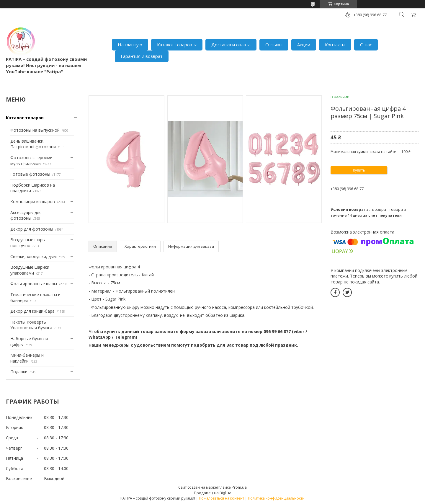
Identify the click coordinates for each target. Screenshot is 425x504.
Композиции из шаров (33, 202)
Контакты (335, 45)
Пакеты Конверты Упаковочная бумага (31, 325)
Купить (359, 170)
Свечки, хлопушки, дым (33, 256)
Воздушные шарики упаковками (30, 270)
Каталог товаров (175, 45)
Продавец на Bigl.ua (213, 493)
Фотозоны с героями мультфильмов (31, 160)
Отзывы (274, 45)
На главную (130, 45)
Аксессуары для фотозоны (26, 215)
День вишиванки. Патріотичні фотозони (33, 144)
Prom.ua (239, 487)
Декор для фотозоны (32, 229)
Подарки (19, 372)
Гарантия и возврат (142, 56)
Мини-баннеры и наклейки (27, 358)
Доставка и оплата (231, 45)
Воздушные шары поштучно (28, 243)
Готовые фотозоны (30, 174)
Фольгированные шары (34, 284)
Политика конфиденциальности (276, 498)
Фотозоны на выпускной (35, 130)
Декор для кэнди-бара (32, 311)
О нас (366, 45)
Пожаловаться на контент (222, 498)
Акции (304, 45)
